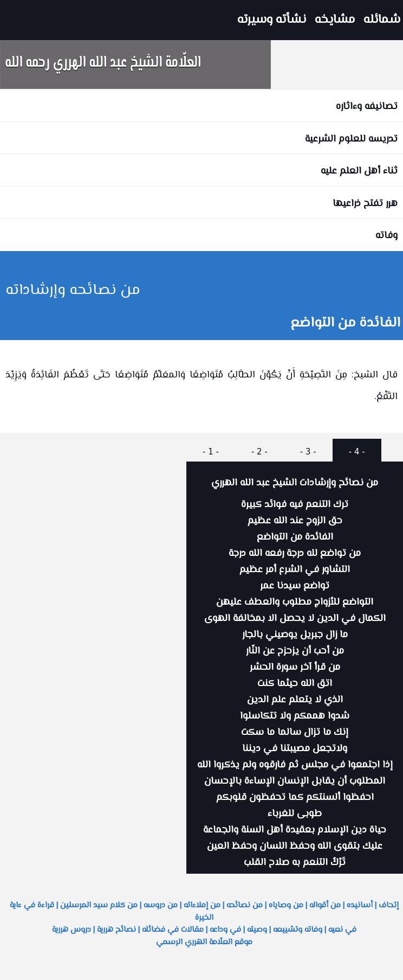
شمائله (382, 20)
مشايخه (335, 20)
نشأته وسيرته (272, 20)
